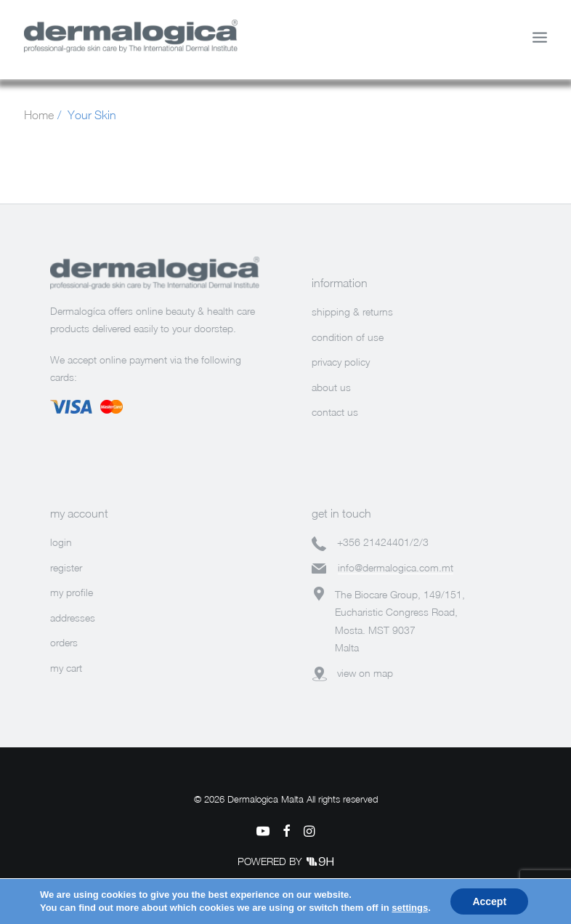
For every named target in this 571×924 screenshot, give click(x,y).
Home (39, 115)
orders (64, 642)
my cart (66, 668)
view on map (365, 673)
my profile (72, 592)
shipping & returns (352, 312)
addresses (73, 618)
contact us (335, 412)
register (66, 567)
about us (331, 387)
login (61, 542)
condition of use (348, 337)
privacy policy (341, 362)
